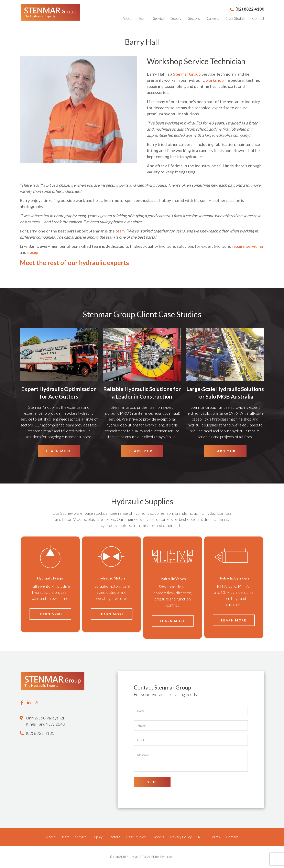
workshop (215, 81)
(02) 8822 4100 (40, 734)
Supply (176, 18)
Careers (213, 18)
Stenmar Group (187, 75)
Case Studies (236, 18)
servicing (255, 247)
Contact (258, 18)
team (120, 231)
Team (143, 18)
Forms (215, 838)
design (33, 253)
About (127, 18)
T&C (201, 838)
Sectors (194, 18)
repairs (238, 247)
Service (159, 18)
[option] (50, 585)
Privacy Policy (181, 838)
